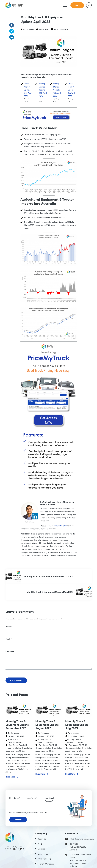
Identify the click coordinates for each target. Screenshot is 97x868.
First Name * (15, 798)
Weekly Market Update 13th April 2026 (57, 90)
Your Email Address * (49, 799)
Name (9, 626)
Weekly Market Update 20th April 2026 (43, 90)
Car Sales (13, 745)
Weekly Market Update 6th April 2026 (72, 90)
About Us (42, 839)
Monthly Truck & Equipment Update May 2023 (59, 592)
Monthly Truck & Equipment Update (16, 741)
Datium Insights (60, 526)
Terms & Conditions (47, 864)
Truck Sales (27, 748)
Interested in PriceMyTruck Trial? (23, 812)
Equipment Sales (14, 748)
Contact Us (43, 854)
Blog (40, 844)
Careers (41, 849)
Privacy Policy (44, 859)
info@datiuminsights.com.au (78, 839)
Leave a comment (61, 29)
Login (77, 5)
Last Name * (32, 798)
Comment (10, 652)
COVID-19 (23, 745)
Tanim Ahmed (29, 29)
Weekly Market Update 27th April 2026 (28, 90)
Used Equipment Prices (16, 751)
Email (9, 639)
